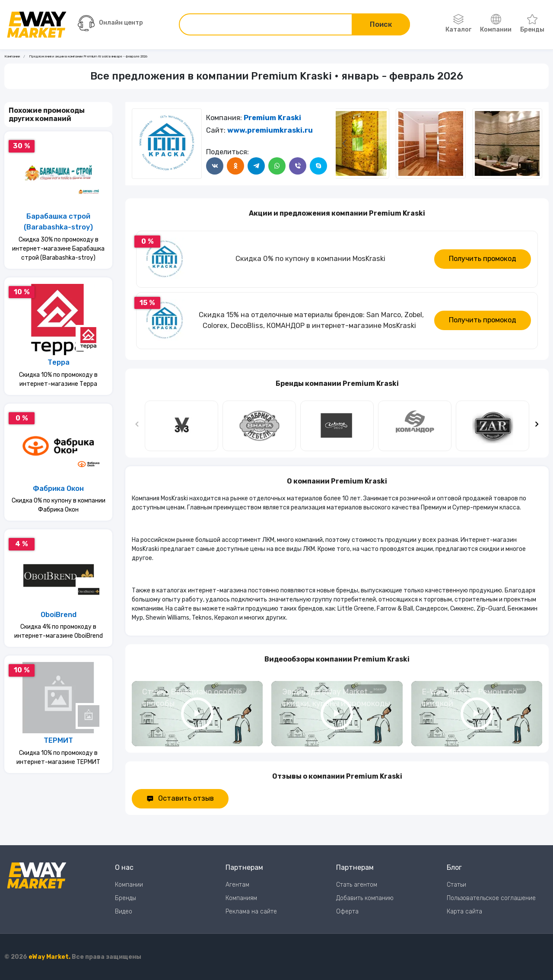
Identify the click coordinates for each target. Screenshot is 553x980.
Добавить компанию (365, 898)
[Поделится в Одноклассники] (235, 166)
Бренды (532, 24)
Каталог (458, 24)
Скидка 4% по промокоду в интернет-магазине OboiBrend (59, 631)
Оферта (347, 912)
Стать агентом (357, 885)
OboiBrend (59, 615)
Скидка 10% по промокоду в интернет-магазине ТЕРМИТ (58, 757)
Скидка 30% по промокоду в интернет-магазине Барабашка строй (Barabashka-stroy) (58, 249)
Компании (496, 24)
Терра (59, 362)
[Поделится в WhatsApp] (277, 166)
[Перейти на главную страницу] (37, 25)
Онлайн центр (110, 23)
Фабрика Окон (58, 488)
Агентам (237, 885)
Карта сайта (464, 912)
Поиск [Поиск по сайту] (381, 24)
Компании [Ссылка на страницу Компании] (12, 56)
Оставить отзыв (180, 798)
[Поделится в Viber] (298, 166)
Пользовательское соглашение (491, 898)
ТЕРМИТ (58, 740)
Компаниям (241, 898)
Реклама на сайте (251, 912)
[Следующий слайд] (344, 143)
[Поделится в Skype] (318, 166)
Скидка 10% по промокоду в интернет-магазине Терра (58, 379)
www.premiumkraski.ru (270, 130)
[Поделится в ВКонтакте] (215, 166)
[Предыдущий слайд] (137, 426)
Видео (124, 912)
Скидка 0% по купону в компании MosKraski (310, 259)
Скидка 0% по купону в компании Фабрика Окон (59, 505)
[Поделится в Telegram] (256, 166)
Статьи (456, 885)
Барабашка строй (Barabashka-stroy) (58, 222)
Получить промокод (483, 259)
